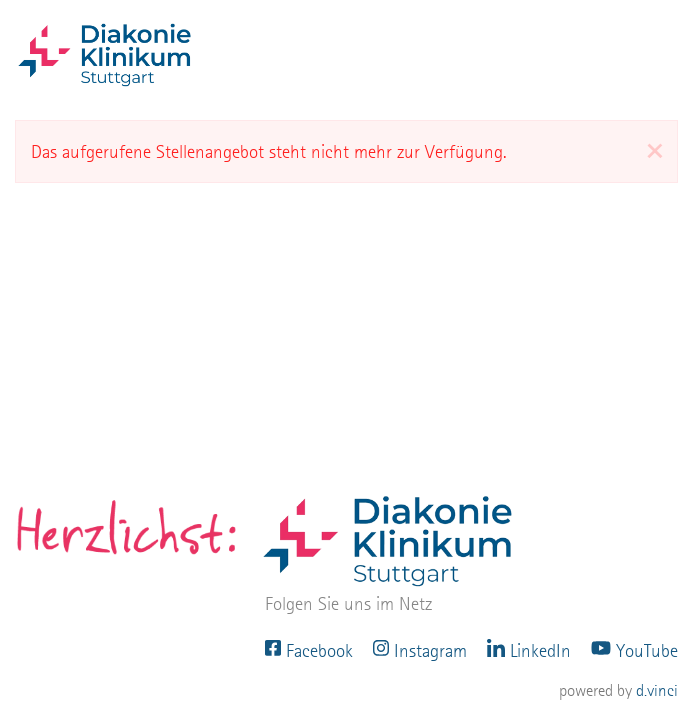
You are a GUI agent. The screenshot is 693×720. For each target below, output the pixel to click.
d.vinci (657, 690)
